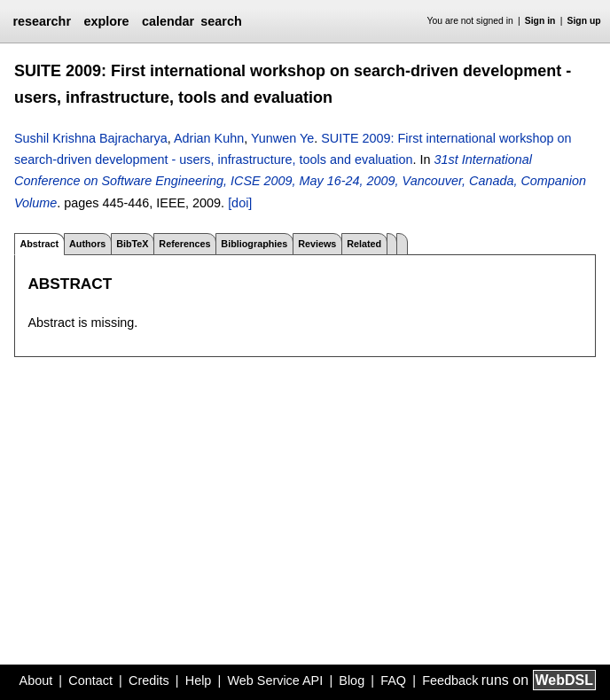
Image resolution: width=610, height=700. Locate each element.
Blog (352, 681)
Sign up (584, 21)
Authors (87, 244)
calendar (168, 21)
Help (199, 681)
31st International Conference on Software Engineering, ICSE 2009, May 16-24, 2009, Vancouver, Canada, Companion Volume (300, 181)
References (184, 244)
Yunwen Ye (282, 138)
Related (364, 244)
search (221, 21)
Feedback (450, 681)
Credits (149, 681)
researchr (42, 21)
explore (106, 21)
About (36, 681)
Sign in (540, 21)
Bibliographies (254, 244)
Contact (90, 681)
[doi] (240, 203)
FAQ (393, 681)
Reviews (317, 244)
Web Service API (275, 681)
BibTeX (132, 244)
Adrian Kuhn (209, 138)
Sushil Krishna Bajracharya (91, 138)
